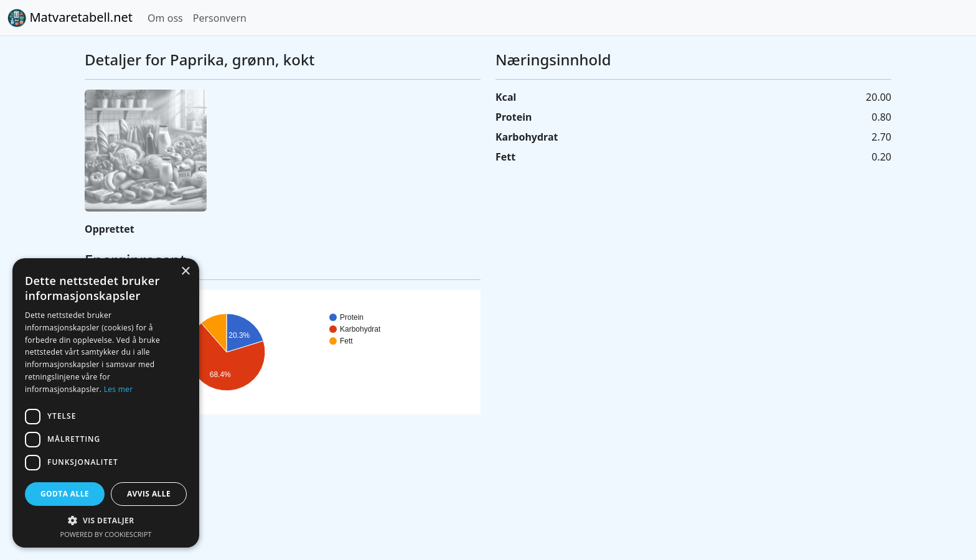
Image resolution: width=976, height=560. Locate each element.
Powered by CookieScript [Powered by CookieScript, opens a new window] (106, 534)
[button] (106, 520)
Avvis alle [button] (149, 494)
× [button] (185, 272)
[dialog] (106, 403)
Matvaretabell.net (70, 18)
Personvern (220, 18)
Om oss (165, 18)
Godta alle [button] (65, 494)
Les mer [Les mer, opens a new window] (119, 389)
